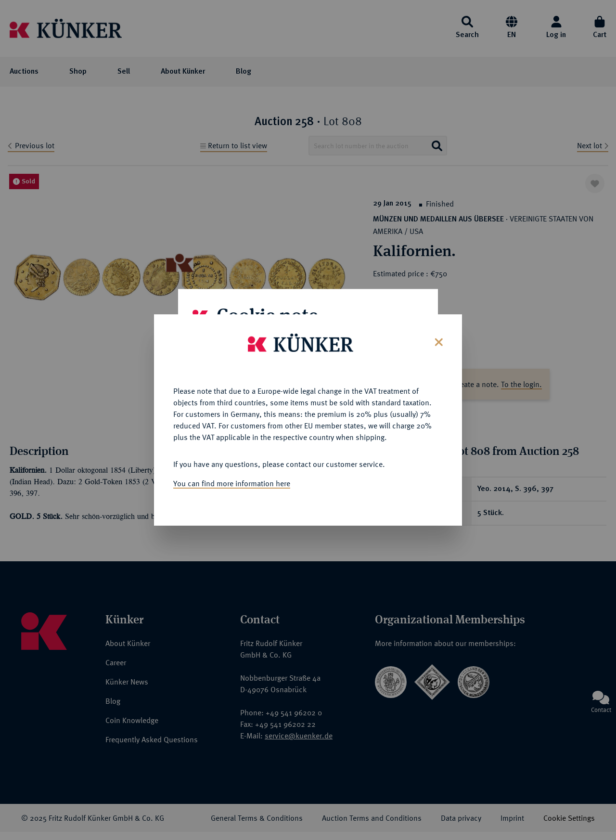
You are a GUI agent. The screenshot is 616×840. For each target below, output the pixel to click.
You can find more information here (232, 479)
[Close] (438, 337)
